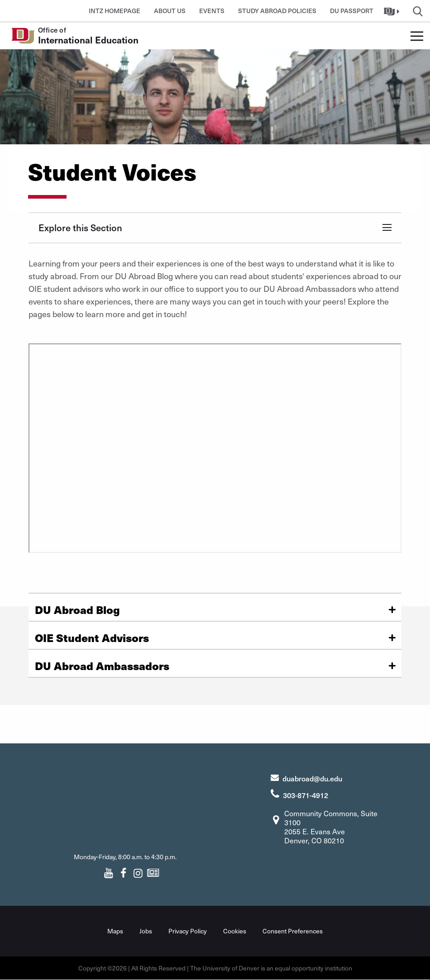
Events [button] (212, 11)
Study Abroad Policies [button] (277, 11)
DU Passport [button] (352, 11)
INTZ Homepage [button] (115, 11)
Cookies (235, 931)
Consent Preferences (293, 931)
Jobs (146, 931)
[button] (393, 11)
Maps (115, 931)
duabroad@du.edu (312, 778)
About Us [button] (170, 11)
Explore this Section (80, 228)
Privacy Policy (188, 931)
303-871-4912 (306, 795)
